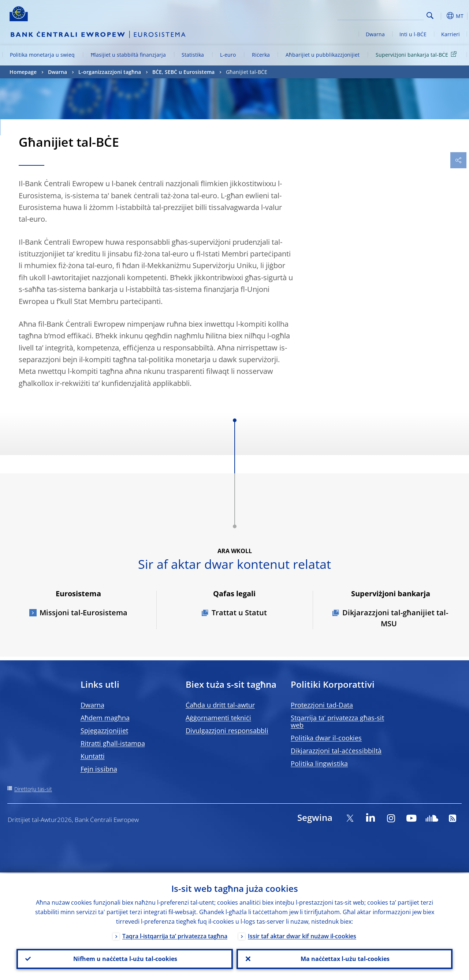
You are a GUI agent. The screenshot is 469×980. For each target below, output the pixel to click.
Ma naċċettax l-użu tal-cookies (344, 958)
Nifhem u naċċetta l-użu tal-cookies (124, 958)
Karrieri (451, 34)
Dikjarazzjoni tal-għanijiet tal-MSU (395, 618)
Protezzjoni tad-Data (322, 705)
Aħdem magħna (105, 718)
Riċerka (261, 55)
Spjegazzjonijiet (104, 731)
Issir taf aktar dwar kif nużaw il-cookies (302, 935)
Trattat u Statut (239, 613)
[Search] (387, 15)
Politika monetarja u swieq (42, 55)
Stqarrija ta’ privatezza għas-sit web (337, 721)
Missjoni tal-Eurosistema (83, 613)
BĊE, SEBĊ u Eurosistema (183, 72)
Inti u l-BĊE (413, 34)
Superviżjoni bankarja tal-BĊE (417, 54)
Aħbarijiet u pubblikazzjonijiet (323, 55)
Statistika (193, 55)
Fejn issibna (99, 769)
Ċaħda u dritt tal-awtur (220, 705)
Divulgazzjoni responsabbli (227, 731)
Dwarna (375, 34)
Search (430, 16)
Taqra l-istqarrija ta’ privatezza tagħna (175, 935)
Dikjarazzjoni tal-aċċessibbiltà (336, 751)
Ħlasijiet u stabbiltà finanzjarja (128, 55)
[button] (442, 16)
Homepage (23, 72)
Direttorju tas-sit (33, 789)
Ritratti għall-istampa (113, 743)
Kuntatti (93, 756)
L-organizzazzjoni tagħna (110, 72)
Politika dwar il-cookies (326, 738)
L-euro (228, 55)
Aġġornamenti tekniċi (218, 718)
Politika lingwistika (319, 763)
